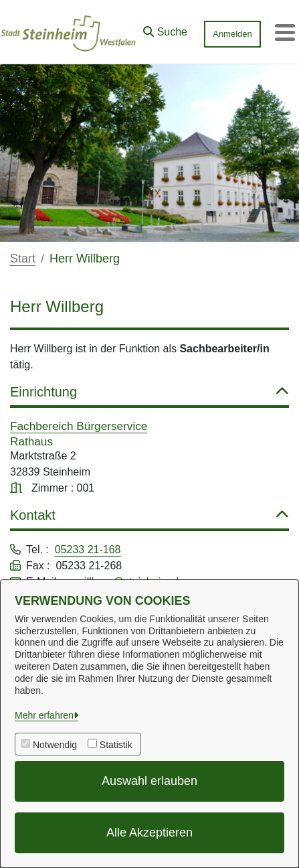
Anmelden (232, 34)
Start (23, 259)
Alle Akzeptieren (149, 833)
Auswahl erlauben (149, 781)
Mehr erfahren (44, 715)
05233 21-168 (88, 550)
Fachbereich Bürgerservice (79, 426)
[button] (165, 29)
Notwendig (55, 745)
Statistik (116, 745)
